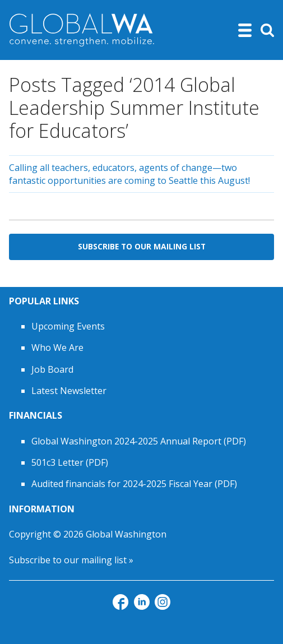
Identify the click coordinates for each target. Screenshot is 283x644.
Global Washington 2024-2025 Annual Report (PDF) (139, 441)
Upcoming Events (68, 326)
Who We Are (57, 348)
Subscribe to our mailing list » (71, 560)
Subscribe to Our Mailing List (142, 246)
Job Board (52, 369)
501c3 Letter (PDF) (70, 462)
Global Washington (126, 534)
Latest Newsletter (69, 391)
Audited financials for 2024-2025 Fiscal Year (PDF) (134, 484)
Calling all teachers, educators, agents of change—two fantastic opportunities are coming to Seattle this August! (129, 174)
